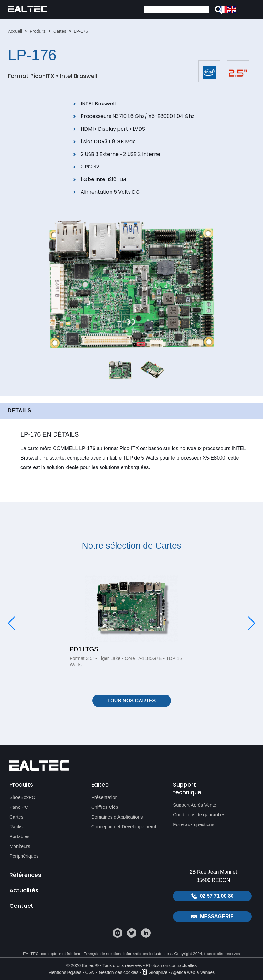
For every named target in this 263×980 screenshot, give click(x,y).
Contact (21, 906)
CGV (90, 972)
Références (25, 875)
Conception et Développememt (124, 827)
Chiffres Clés (105, 807)
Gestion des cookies (118, 972)
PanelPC (19, 807)
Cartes (60, 31)
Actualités (24, 890)
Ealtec (100, 785)
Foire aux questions (194, 824)
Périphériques (24, 856)
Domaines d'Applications (117, 817)
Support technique (187, 788)
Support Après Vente (195, 805)
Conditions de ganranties (199, 815)
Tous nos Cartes (132, 701)
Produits (38, 31)
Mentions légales (65, 972)
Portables (19, 836)
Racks (16, 827)
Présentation (105, 797)
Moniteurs (20, 846)
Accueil (15, 31)
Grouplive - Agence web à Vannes (182, 972)
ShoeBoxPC (22, 797)
